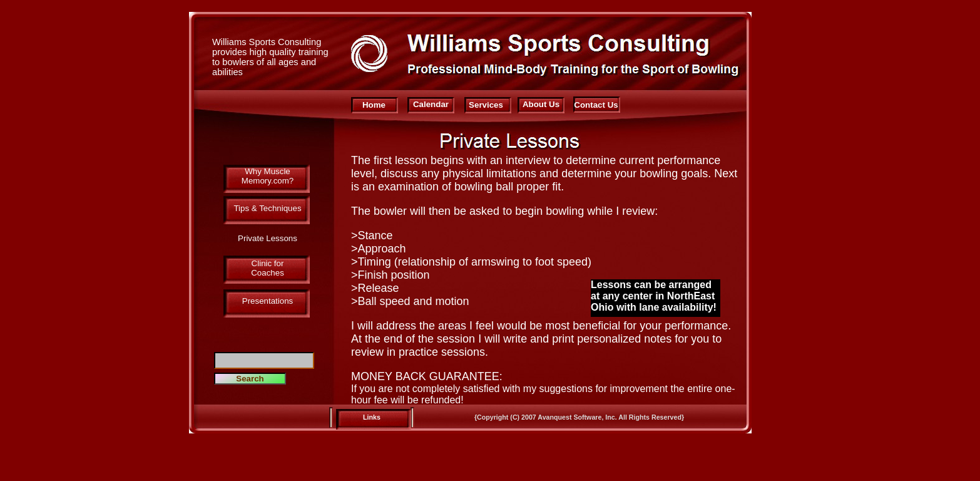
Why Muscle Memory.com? (268, 176)
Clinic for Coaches (268, 268)
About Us (541, 104)
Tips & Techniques (267, 208)
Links (372, 417)
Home (374, 105)
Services (486, 105)
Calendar (431, 104)
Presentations (268, 301)
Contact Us (596, 105)
